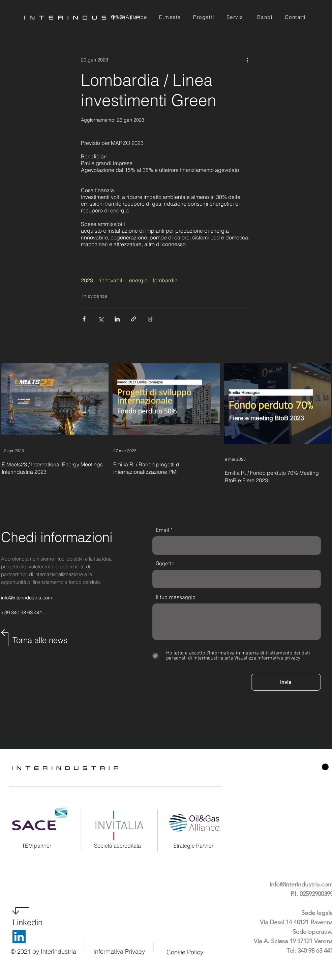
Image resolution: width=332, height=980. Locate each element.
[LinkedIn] (19, 937)
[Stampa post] (150, 319)
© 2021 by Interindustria (43, 951)
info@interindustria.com (27, 598)
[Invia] (286, 682)
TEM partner (37, 846)
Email (162, 531)
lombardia (165, 280)
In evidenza (95, 296)
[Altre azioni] (247, 60)
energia (138, 280)
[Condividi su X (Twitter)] (101, 319)
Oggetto (165, 564)
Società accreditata (117, 846)
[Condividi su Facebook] (84, 319)
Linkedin (27, 922)
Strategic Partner (193, 846)
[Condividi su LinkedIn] (117, 319)
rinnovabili (111, 280)
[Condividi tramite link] (134, 319)
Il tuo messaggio (176, 598)
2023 (87, 280)
